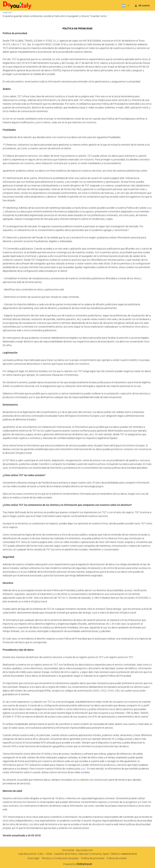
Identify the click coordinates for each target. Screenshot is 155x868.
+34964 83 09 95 (129, 854)
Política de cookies (117, 858)
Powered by (78, 864)
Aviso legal (33, 858)
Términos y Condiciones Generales (60, 858)
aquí (149, 208)
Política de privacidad (93, 858)
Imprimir (7, 12)
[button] (125, 5)
